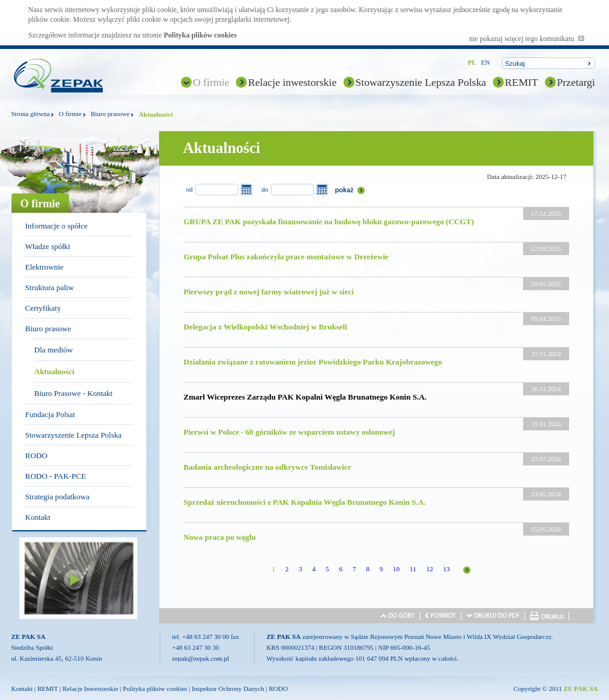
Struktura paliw (50, 287)
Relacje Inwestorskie (90, 689)
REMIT (522, 82)
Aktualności (54, 371)
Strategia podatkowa (58, 497)
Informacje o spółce (57, 226)
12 (430, 569)
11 (413, 569)
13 (447, 569)
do (265, 189)
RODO (37, 455)
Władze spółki (48, 246)
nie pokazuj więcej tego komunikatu (527, 39)
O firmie (211, 82)
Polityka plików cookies (200, 35)
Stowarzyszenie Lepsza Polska (421, 82)
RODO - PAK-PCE (56, 476)
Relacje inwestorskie (292, 82)
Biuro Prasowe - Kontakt (74, 393)
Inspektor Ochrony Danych (228, 689)
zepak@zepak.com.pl (201, 658)
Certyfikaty (43, 308)
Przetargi (576, 82)
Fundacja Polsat (50, 414)
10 (396, 569)
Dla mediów (54, 350)
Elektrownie (45, 267)
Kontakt (38, 517)
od (190, 189)
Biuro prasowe (110, 114)
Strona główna (31, 114)
